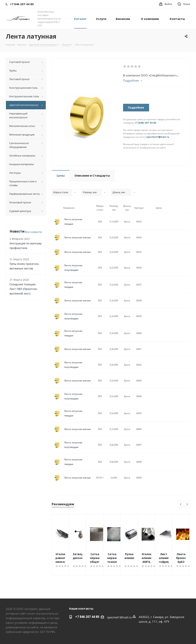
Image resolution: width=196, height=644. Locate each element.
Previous (181, 505)
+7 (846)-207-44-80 (145, 123)
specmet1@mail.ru (158, 137)
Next (187, 505)
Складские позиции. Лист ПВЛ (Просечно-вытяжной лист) (24, 289)
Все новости (33, 232)
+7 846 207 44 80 (87, 617)
